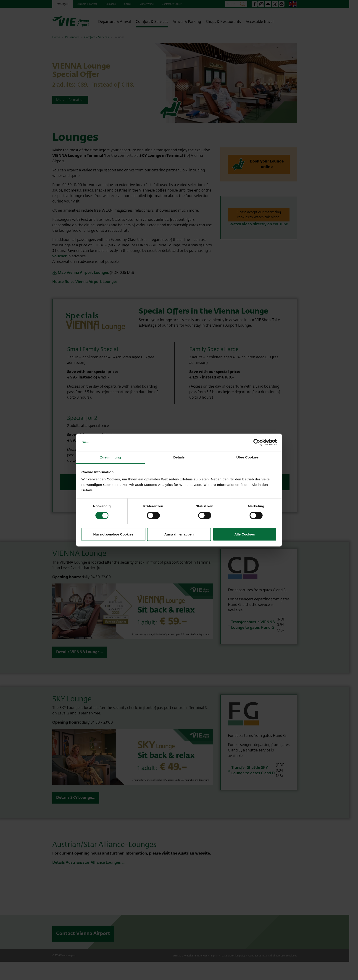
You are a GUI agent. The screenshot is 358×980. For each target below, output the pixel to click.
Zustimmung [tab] (111, 457)
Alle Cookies (245, 534)
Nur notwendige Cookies (113, 534)
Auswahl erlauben (179, 534)
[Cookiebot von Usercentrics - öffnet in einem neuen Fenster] (257, 442)
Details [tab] (179, 457)
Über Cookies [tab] (247, 457)
